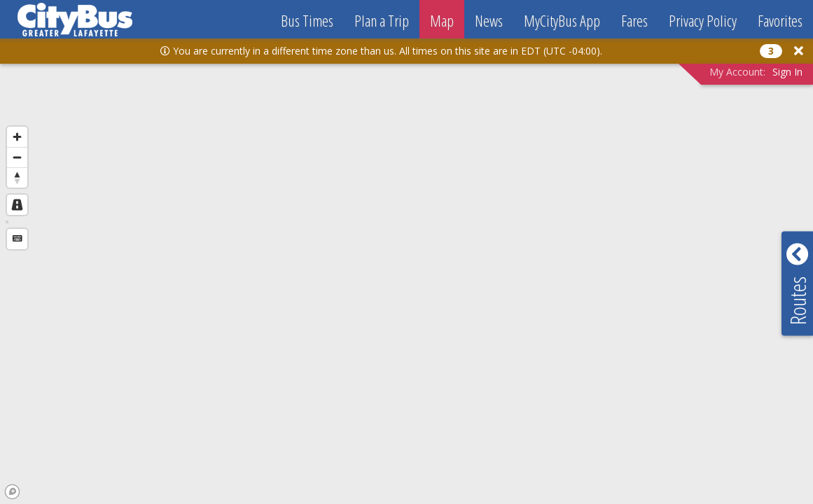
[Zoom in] (17, 137)
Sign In (787, 72)
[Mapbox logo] (12, 492)
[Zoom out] (17, 157)
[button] (799, 51)
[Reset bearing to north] (17, 177)
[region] (406, 267)
